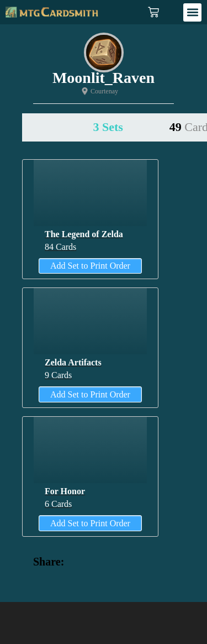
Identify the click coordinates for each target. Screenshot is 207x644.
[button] (192, 12)
